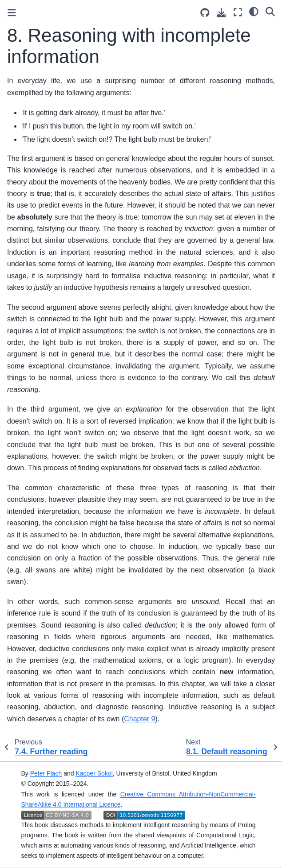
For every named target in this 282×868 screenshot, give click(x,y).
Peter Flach (46, 773)
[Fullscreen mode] (238, 12)
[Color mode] (254, 11)
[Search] (270, 11)
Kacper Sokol (94, 773)
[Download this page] (221, 13)
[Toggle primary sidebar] (12, 13)
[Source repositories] (205, 13)
